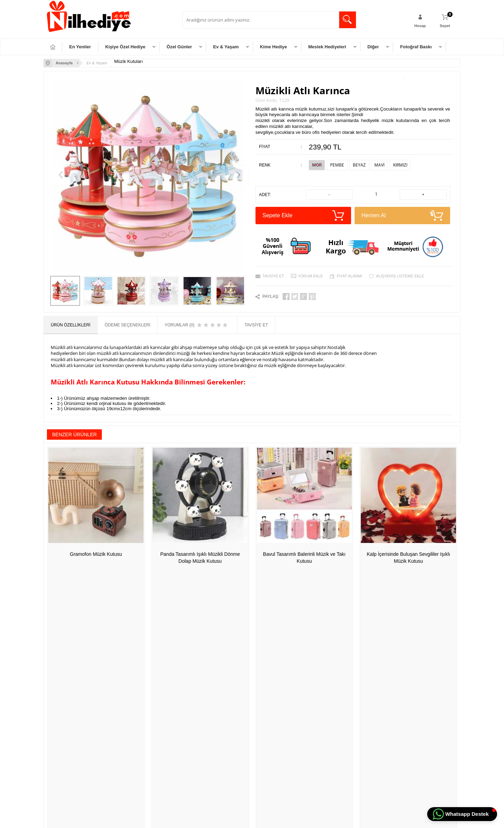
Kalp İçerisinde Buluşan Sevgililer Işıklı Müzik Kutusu (408, 558)
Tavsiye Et (273, 276)
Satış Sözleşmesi (132, 707)
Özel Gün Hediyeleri (66, 697)
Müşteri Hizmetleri (203, 718)
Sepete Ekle (303, 216)
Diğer (373, 47)
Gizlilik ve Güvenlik (134, 728)
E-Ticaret (232, 819)
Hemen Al (402, 216)
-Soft (217, 819)
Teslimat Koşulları (133, 687)
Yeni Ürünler (197, 697)
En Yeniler (80, 47)
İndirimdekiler (198, 707)
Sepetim (194, 728)
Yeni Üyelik (266, 687)
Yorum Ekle (310, 276)
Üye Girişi (265, 697)
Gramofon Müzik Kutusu (96, 554)
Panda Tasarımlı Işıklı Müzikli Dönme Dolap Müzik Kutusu (200, 558)
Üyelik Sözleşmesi (133, 697)
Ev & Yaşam (226, 47)
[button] (462, 814)
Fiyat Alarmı (349, 276)
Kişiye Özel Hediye (125, 47)
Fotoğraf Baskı (416, 47)
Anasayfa (195, 687)
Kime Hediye (274, 47)
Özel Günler (179, 47)
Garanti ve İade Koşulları (139, 718)
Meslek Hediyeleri (327, 47)
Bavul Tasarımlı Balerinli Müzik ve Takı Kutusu (304, 558)
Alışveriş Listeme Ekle (400, 276)
